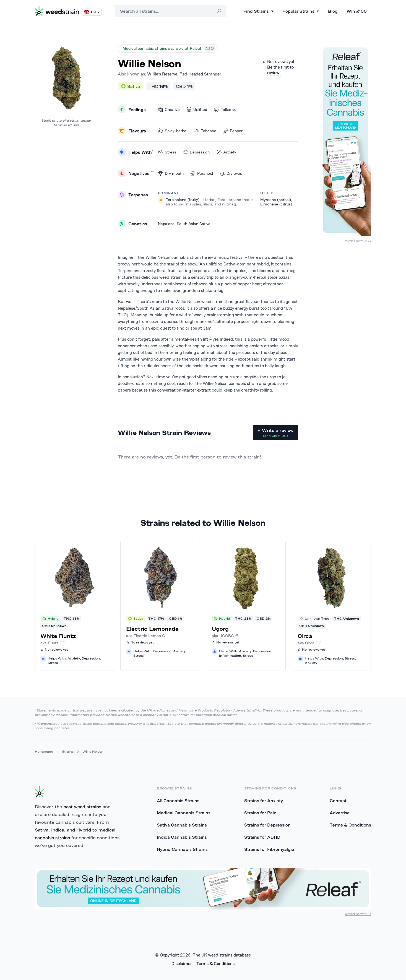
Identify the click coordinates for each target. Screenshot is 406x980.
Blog (333, 11)
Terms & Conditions (350, 825)
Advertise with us (358, 240)
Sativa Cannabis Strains (182, 825)
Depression (196, 152)
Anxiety (226, 152)
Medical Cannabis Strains (184, 813)
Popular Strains (301, 11)
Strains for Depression (267, 825)
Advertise (340, 813)
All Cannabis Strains (178, 801)
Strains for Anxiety (264, 801)
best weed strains (82, 807)
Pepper (233, 131)
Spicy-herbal (173, 131)
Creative (169, 110)
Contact (338, 801)
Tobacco (205, 131)
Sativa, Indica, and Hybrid (63, 830)
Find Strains (258, 11)
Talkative (225, 110)
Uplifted (197, 110)
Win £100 (357, 11)
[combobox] (170, 11)
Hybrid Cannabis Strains (182, 849)
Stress (167, 152)
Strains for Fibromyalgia (269, 849)
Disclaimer (182, 964)
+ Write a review (275, 433)
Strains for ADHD (262, 837)
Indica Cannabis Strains (182, 837)
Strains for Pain (260, 813)
